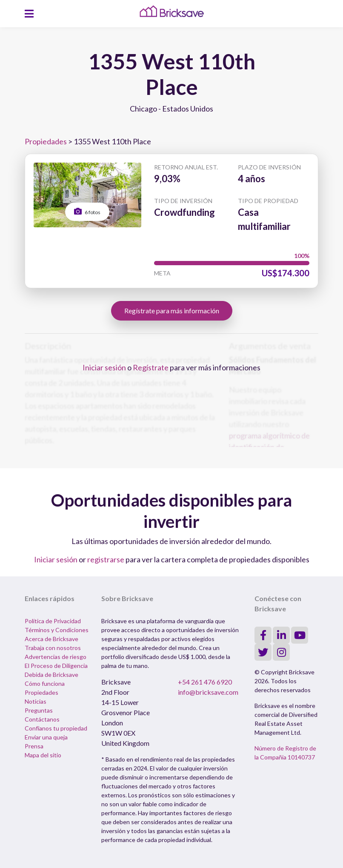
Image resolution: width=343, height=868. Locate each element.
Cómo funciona (45, 683)
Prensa (34, 746)
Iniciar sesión (104, 367)
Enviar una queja (46, 737)
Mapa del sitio (43, 755)
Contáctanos (42, 719)
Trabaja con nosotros (53, 648)
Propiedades (46, 141)
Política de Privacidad (53, 621)
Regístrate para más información (172, 311)
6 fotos (87, 211)
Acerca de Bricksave (51, 639)
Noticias (36, 701)
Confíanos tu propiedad (56, 728)
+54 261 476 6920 (205, 682)
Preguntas (39, 710)
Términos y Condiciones (57, 630)
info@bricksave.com (208, 692)
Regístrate (151, 367)
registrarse (106, 559)
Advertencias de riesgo (56, 657)
